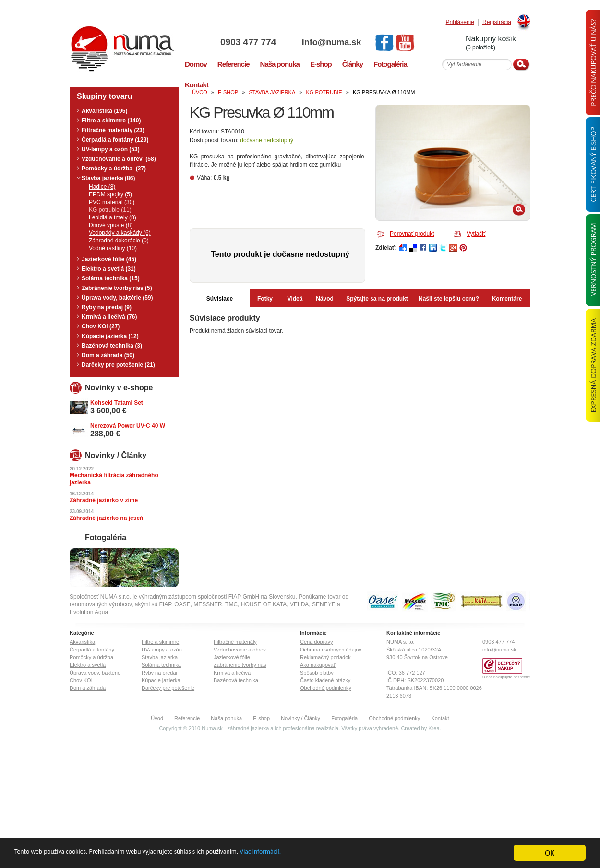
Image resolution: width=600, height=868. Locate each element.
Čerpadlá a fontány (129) (115, 140)
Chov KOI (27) (101, 326)
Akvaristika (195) (104, 111)
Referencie (187, 718)
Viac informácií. (318, 853)
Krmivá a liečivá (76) (109, 317)
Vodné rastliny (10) (113, 248)
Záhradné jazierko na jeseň (106, 518)
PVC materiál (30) (112, 202)
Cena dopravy (317, 642)
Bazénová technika (236, 680)
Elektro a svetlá (88, 665)
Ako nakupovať (318, 665)
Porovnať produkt (412, 234)
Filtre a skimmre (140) (111, 121)
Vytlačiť (476, 234)
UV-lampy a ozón (162, 650)
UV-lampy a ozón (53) (111, 149)
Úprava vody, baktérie (95, 673)
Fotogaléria (344, 718)
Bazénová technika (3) (112, 346)
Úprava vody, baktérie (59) (117, 298)
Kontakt (440, 718)
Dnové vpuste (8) (111, 225)
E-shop (261, 718)
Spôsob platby (317, 673)
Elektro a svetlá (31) (109, 269)
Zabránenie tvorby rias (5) (117, 288)
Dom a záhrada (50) (108, 355)
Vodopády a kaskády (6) (120, 233)
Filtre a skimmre (160, 642)
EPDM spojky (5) (110, 194)
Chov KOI (81, 680)
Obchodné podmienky (326, 688)
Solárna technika (161, 665)
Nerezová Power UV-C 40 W (128, 426)
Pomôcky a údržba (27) (114, 169)
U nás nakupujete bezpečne (506, 677)
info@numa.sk (332, 42)
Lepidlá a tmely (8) (113, 217)
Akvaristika (82, 642)
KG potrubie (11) (110, 210)
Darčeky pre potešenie (168, 688)
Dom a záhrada (88, 688)
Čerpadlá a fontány (92, 650)
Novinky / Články (300, 718)
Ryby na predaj (159, 673)
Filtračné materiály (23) (113, 130)
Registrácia (497, 22)
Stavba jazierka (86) (108, 178)
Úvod (157, 718)
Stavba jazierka (160, 657)
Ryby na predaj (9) (107, 307)
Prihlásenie (460, 22)
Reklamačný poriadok (325, 657)
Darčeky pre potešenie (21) (118, 365)
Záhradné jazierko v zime (104, 500)
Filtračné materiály (235, 642)
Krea (434, 728)
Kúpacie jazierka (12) (110, 336)
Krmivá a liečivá (232, 673)
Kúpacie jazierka (161, 680)
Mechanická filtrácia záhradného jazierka (114, 479)
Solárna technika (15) (111, 278)
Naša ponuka (226, 718)
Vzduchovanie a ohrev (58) (119, 159)
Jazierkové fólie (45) (109, 259)
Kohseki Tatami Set (117, 403)
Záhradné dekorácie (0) (119, 241)
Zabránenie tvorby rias (240, 665)
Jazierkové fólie (232, 657)
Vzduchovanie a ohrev (240, 650)
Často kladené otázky (325, 680)
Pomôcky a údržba (91, 657)
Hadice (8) (102, 187)
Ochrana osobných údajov (331, 650)
